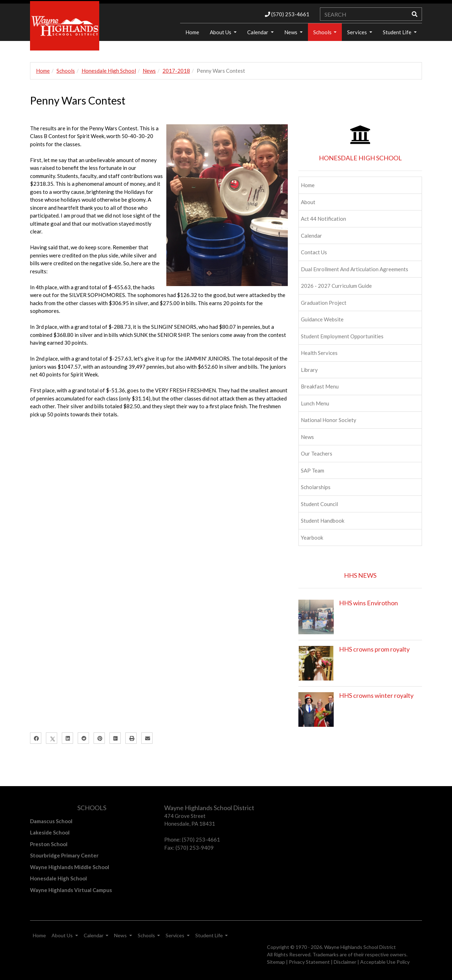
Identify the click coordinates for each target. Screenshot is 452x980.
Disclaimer (345, 962)
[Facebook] (36, 738)
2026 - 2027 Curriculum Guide (336, 286)
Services (358, 32)
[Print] (131, 738)
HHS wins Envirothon (368, 603)
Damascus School (51, 821)
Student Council (319, 504)
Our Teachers (317, 453)
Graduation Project (324, 303)
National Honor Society (329, 420)
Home (192, 32)
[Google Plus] (115, 738)
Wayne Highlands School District (360, 947)
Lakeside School (50, 832)
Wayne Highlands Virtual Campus (71, 890)
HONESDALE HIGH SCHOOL (360, 158)
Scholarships (316, 487)
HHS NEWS (360, 575)
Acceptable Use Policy (385, 962)
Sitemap (276, 962)
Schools (323, 32)
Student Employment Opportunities (342, 336)
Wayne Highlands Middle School (70, 867)
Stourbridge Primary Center (64, 855)
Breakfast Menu (320, 386)
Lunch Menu (315, 403)
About (308, 202)
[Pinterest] (99, 738)
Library (309, 370)
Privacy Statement (309, 962)
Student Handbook (323, 521)
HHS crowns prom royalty (374, 649)
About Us (221, 32)
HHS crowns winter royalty (376, 695)
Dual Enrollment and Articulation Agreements (355, 269)
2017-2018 (176, 71)
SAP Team (313, 470)
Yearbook (312, 537)
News (291, 32)
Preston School (49, 844)
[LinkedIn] (67, 738)
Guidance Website (322, 319)
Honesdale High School (109, 71)
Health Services (319, 353)
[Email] (147, 738)
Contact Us (314, 252)
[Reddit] (83, 738)
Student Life (398, 32)
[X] (52, 738)
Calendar (258, 32)
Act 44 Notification (323, 219)
